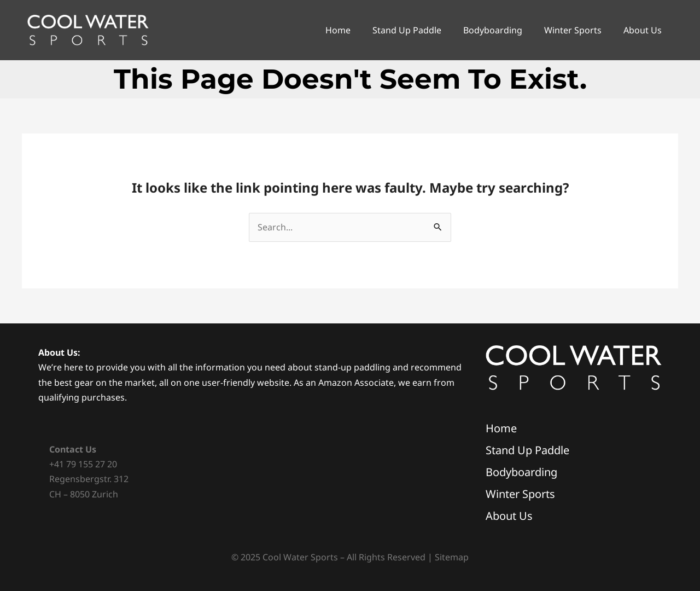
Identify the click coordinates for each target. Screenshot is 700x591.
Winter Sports (573, 30)
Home (338, 30)
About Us (643, 30)
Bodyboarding (493, 30)
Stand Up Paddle (407, 30)
